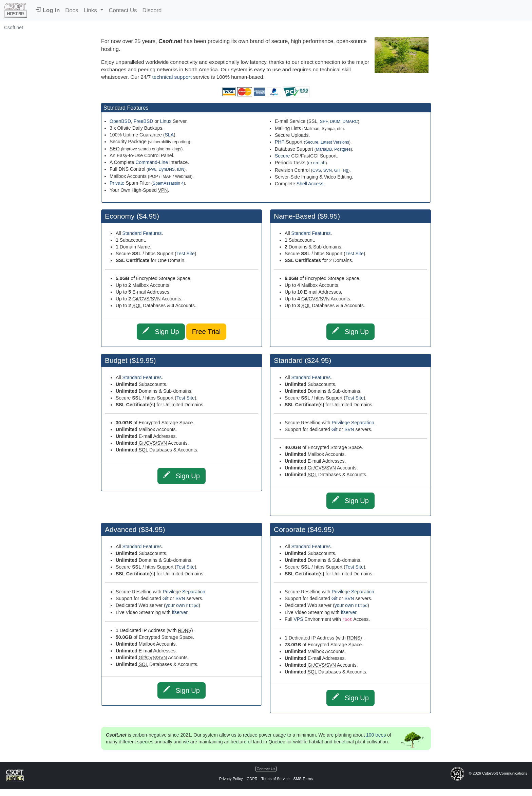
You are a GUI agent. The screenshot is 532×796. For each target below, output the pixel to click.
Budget (116, 360)
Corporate (291, 529)
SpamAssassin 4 (168, 183)
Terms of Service (276, 779)
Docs (72, 10)
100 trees (376, 735)
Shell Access (310, 183)
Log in (47, 10)
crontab (317, 163)
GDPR (252, 779)
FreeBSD (144, 121)
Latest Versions (335, 142)
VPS (298, 619)
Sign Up (161, 331)
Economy (121, 216)
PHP (280, 142)
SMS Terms (303, 779)
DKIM (335, 122)
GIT (337, 170)
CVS (317, 170)
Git (335, 429)
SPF (324, 122)
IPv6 (152, 169)
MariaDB (324, 149)
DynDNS (167, 169)
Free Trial (206, 332)
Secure (312, 142)
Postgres (342, 149)
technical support (172, 77)
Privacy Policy (232, 779)
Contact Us (123, 10)
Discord (152, 10)
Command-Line (152, 162)
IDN (181, 169)
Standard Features (142, 233)
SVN (328, 170)
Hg (346, 170)
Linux (166, 121)
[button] (93, 11)
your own (182, 605)
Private (117, 183)
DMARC (350, 122)
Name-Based (295, 216)
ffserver (180, 612)
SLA (169, 135)
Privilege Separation (353, 423)
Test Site (186, 254)
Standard (288, 360)
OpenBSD (120, 121)
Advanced (121, 529)
